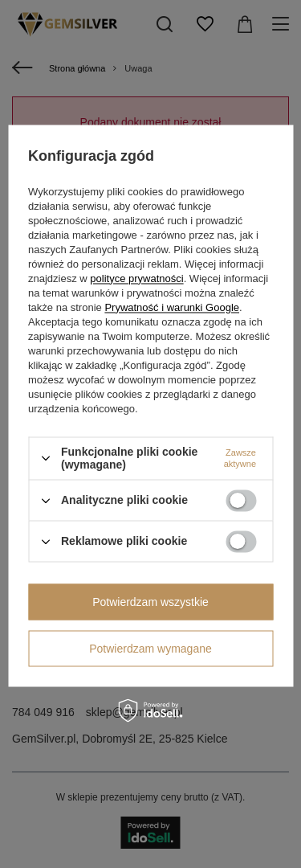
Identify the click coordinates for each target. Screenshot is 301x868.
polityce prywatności (136, 278)
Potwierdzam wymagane (150, 649)
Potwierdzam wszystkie (150, 602)
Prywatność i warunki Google (172, 307)
